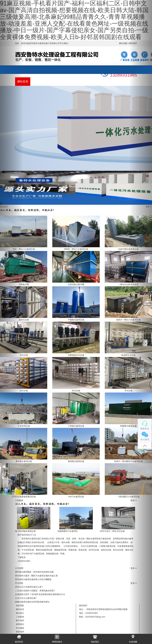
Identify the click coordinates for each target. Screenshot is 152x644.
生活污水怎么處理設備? (26, 598)
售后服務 (99, 81)
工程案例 (53, 81)
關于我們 (68, 81)
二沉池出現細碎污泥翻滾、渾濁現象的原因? (35, 591)
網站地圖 (123, 43)
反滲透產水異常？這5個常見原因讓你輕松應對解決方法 (40, 594)
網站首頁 (23, 81)
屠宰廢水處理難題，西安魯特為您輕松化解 (34, 572)
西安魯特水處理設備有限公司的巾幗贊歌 (33, 579)
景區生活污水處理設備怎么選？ (29, 587)
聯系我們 (114, 81)
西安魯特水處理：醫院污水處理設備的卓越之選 (36, 576)
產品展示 (38, 81)
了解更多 (22, 557)
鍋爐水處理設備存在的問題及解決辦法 (32, 602)
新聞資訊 (84, 81)
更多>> (149, 207)
